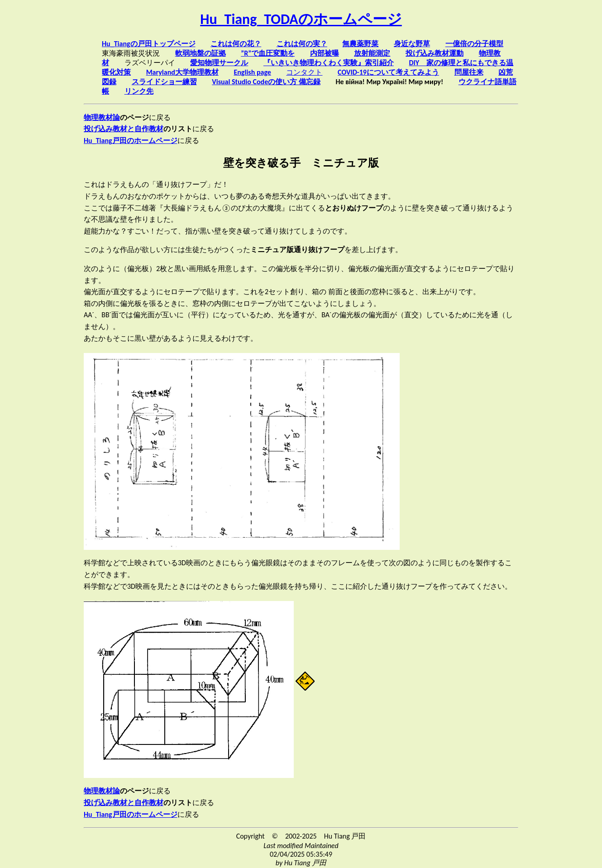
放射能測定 (372, 53)
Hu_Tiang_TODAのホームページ (301, 19)
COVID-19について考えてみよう (388, 72)
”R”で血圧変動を (268, 53)
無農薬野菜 (360, 44)
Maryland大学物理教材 (182, 72)
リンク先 (139, 91)
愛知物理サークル (219, 63)
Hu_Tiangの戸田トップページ (149, 44)
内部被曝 (325, 53)
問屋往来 (469, 72)
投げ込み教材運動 (435, 53)
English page (252, 72)
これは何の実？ (302, 44)
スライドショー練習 (164, 82)
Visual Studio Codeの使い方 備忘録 (266, 82)
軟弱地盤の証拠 (201, 53)
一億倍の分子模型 (474, 44)
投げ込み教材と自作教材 (124, 129)
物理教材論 (102, 117)
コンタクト (304, 72)
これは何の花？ (236, 44)
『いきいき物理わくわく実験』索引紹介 (329, 63)
